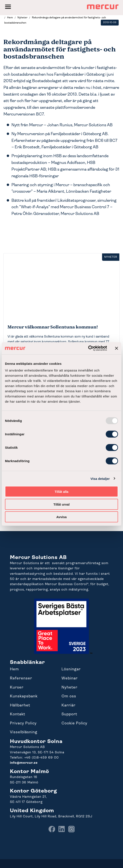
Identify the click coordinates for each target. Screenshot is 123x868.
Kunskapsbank (24, 696)
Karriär (69, 705)
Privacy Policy (23, 723)
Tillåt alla (61, 492)
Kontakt (18, 714)
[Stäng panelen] (117, 348)
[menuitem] (52, 831)
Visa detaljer (100, 478)
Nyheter (69, 688)
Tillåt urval (62, 504)
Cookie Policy (74, 723)
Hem (14, 669)
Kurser (17, 688)
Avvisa (61, 517)
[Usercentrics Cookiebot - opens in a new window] (88, 348)
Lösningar (71, 669)
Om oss (69, 696)
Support (69, 714)
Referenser (21, 678)
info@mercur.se (24, 763)
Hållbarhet (20, 705)
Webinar (70, 678)
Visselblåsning (24, 732)
